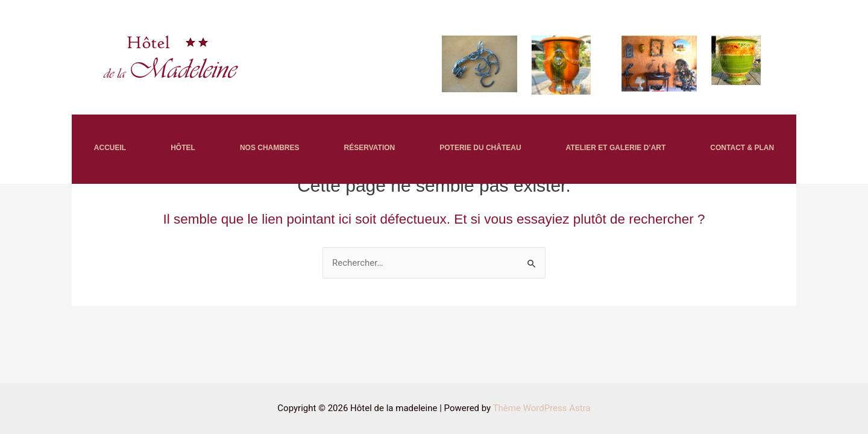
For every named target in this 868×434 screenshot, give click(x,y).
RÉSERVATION (370, 148)
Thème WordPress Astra (542, 408)
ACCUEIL (110, 148)
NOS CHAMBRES (270, 148)
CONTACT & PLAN (742, 148)
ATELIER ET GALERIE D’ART (616, 148)
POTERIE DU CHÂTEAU (480, 148)
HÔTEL (183, 148)
